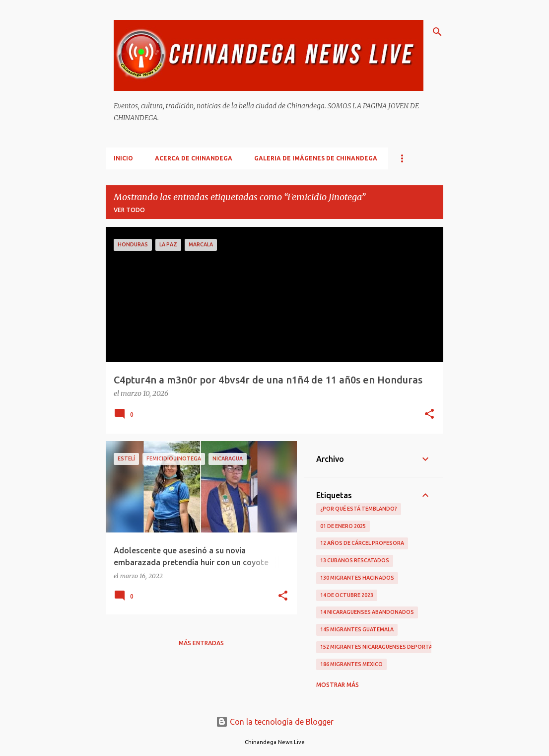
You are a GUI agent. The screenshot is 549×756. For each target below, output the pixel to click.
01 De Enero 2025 (343, 526)
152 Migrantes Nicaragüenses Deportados (382, 647)
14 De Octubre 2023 (347, 595)
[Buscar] (437, 32)
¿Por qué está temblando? (359, 509)
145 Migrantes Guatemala (357, 629)
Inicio (123, 158)
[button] (429, 415)
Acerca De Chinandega (194, 158)
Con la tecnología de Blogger (275, 722)
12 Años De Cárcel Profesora (362, 543)
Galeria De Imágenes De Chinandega (316, 158)
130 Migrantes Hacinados (357, 578)
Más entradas (201, 643)
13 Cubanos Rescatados (355, 560)
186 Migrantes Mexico (351, 664)
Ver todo (129, 210)
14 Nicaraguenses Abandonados (367, 612)
